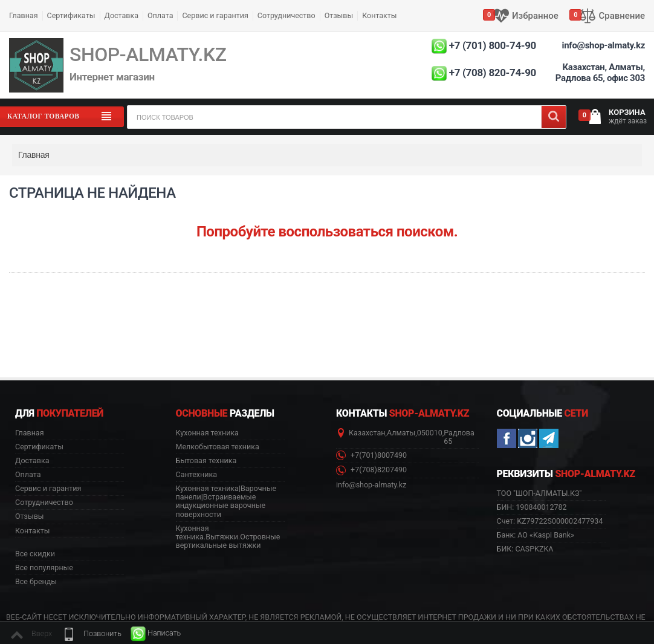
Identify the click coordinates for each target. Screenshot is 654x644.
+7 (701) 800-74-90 (493, 45)
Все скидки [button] (35, 554)
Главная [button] (30, 433)
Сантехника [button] (196, 475)
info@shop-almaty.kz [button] (371, 485)
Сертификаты (71, 15)
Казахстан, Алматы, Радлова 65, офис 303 (600, 73)
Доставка (122, 15)
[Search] (554, 117)
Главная (24, 15)
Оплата (160, 15)
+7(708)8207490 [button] (371, 470)
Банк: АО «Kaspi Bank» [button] (536, 535)
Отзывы (339, 15)
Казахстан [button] (367, 433)
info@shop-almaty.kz (604, 45)
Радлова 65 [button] (459, 437)
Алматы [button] (401, 433)
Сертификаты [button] (39, 447)
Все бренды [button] (36, 582)
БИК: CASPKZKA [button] (525, 549)
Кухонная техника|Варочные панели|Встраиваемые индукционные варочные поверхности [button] (226, 501)
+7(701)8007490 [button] (371, 456)
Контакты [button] (32, 531)
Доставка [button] (32, 461)
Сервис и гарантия (215, 15)
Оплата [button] (28, 475)
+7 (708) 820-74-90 (493, 73)
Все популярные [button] (44, 568)
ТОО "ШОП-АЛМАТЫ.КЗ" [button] (539, 493)
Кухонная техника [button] (207, 433)
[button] (91, 634)
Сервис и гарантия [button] (48, 489)
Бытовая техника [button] (206, 461)
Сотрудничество (287, 15)
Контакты (379, 15)
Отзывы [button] (30, 516)
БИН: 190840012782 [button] (532, 507)
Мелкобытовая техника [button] (218, 447)
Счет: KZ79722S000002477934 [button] (550, 521)
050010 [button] (430, 433)
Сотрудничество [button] (44, 503)
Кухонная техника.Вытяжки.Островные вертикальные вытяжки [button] (228, 537)
